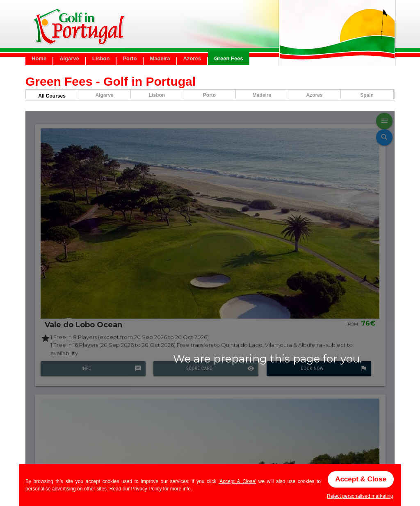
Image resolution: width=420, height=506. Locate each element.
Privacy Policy (146, 489)
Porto (130, 58)
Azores (192, 58)
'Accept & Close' (237, 481)
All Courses (52, 96)
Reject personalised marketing (360, 496)
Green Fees (229, 58)
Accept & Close (361, 479)
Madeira (160, 58)
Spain (367, 95)
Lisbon (101, 58)
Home (39, 58)
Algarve (69, 58)
